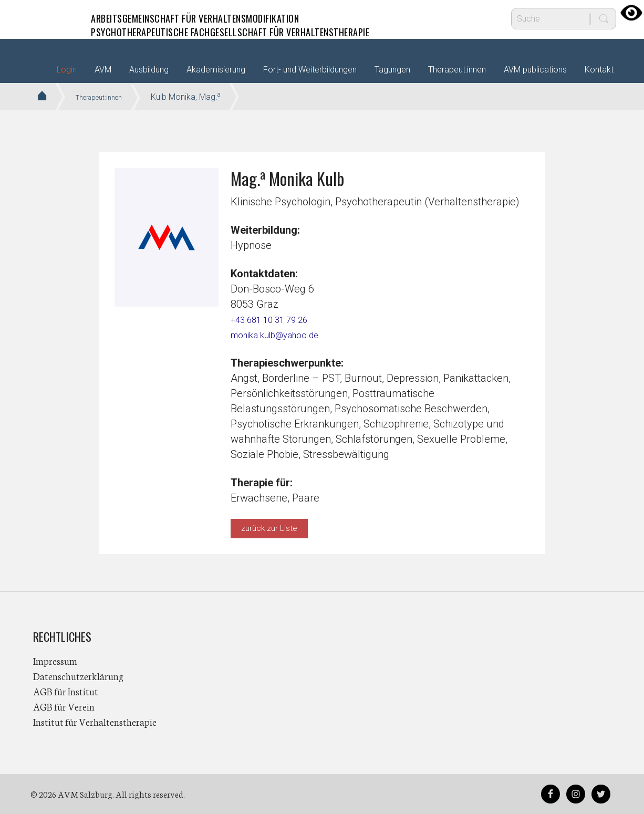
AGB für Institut (66, 691)
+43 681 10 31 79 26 (278, 319)
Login (67, 70)
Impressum (55, 661)
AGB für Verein (64, 706)
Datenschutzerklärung (78, 676)
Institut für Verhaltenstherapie (95, 722)
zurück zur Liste (269, 528)
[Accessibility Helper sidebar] (631, 13)
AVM (54, 18)
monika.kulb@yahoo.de (285, 335)
